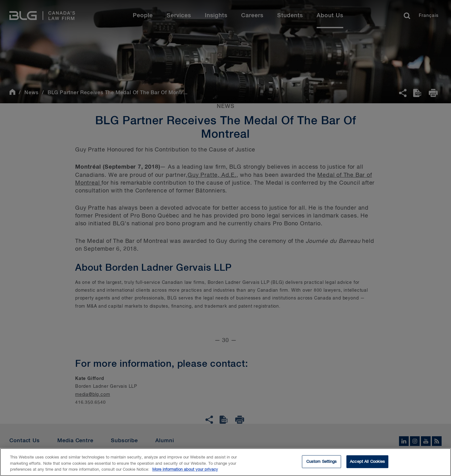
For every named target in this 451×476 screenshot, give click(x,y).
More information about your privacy (185, 471)
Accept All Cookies (367, 463)
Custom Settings (322, 463)
